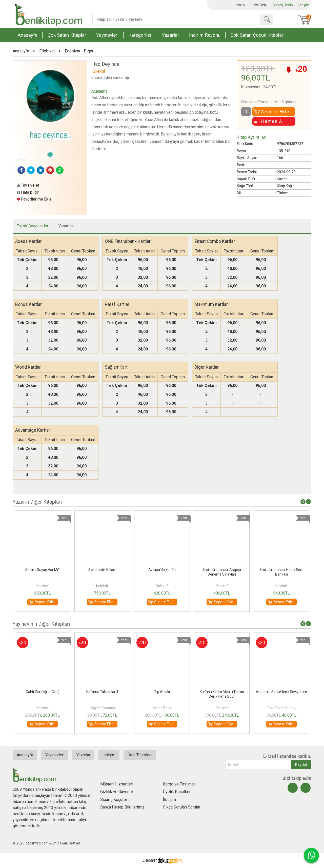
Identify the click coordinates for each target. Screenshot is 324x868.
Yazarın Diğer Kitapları (37, 502)
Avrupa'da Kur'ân (222, 570)
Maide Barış (222, 708)
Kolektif (43, 586)
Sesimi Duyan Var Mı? (102, 570)
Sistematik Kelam (162, 570)
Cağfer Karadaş (162, 708)
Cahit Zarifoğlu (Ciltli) (102, 692)
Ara (267, 19)
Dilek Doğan (43, 708)
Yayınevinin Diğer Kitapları (41, 624)
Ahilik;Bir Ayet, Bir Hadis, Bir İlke (43, 692)
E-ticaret (150, 860)
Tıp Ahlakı (222, 692)
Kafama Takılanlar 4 (162, 692)
